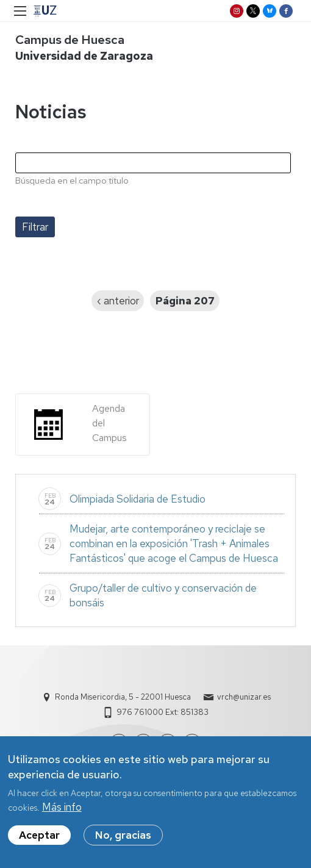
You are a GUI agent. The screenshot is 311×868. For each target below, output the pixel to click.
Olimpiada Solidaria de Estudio (138, 499)
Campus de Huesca (70, 40)
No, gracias (123, 841)
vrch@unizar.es (244, 697)
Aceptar (39, 841)
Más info (62, 813)
